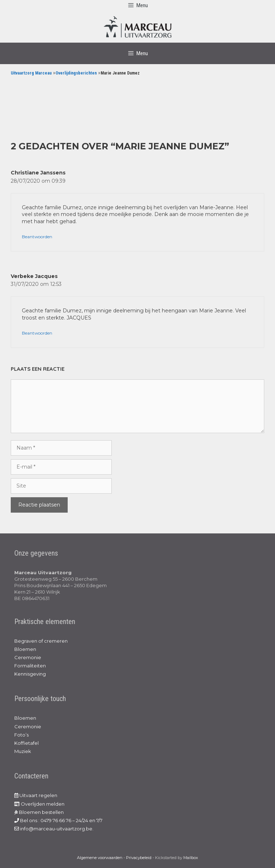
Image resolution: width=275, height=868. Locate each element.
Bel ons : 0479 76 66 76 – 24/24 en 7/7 (58, 820)
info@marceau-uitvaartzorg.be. (54, 829)
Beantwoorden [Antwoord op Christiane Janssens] (37, 237)
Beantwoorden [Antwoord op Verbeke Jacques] (37, 333)
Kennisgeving (30, 674)
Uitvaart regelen (36, 795)
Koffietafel (26, 743)
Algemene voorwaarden (100, 858)
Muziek (23, 751)
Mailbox (191, 858)
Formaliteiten (30, 666)
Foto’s (21, 735)
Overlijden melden (39, 804)
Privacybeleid (139, 858)
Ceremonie (28, 657)
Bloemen (25, 649)
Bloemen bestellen (39, 812)
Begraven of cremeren (41, 641)
